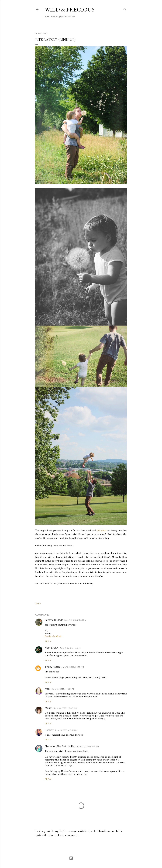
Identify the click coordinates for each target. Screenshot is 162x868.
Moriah (49, 708)
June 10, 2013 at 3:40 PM (65, 708)
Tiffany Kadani (53, 667)
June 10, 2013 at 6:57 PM (66, 730)
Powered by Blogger (81, 858)
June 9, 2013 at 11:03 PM (75, 620)
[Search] (125, 9)
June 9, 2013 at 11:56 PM (71, 648)
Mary (48, 689)
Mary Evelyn (52, 648)
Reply (48, 641)
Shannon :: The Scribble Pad (60, 746)
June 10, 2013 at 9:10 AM (73, 667)
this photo (102, 530)
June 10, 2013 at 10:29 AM (63, 689)
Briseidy (49, 730)
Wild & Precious (70, 9)
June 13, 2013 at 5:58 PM (88, 746)
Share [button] (38, 603)
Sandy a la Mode (54, 620)
